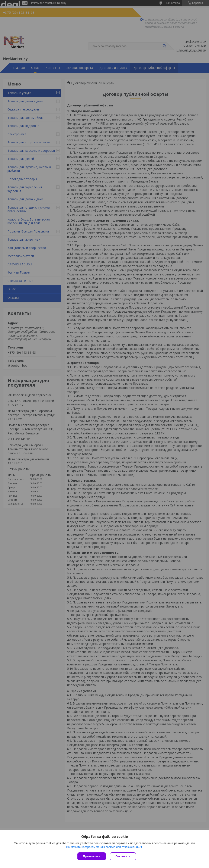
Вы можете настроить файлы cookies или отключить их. (103, 847)
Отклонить (123, 856)
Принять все (92, 856)
